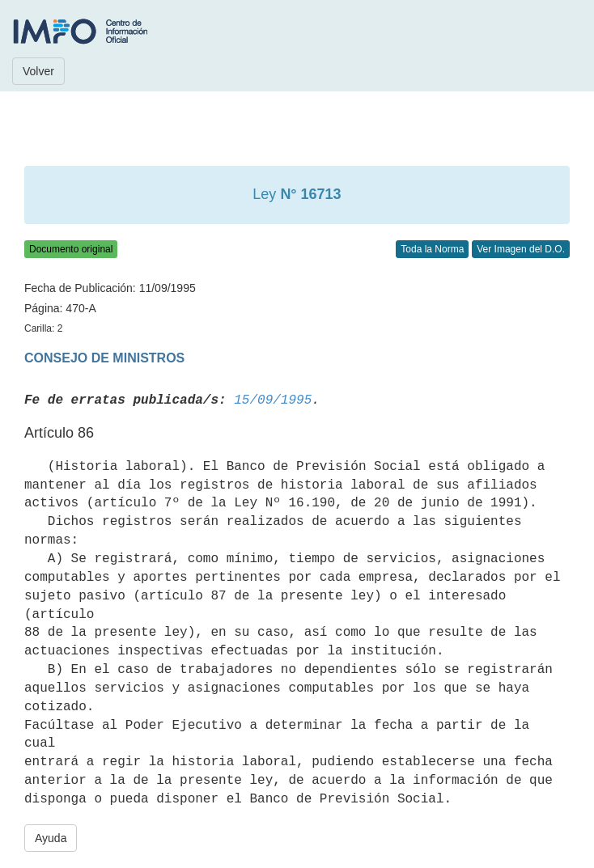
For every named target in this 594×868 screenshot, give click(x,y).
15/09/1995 (273, 400)
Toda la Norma (432, 249)
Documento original (71, 249)
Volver (38, 71)
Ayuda (51, 838)
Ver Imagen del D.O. (521, 249)
